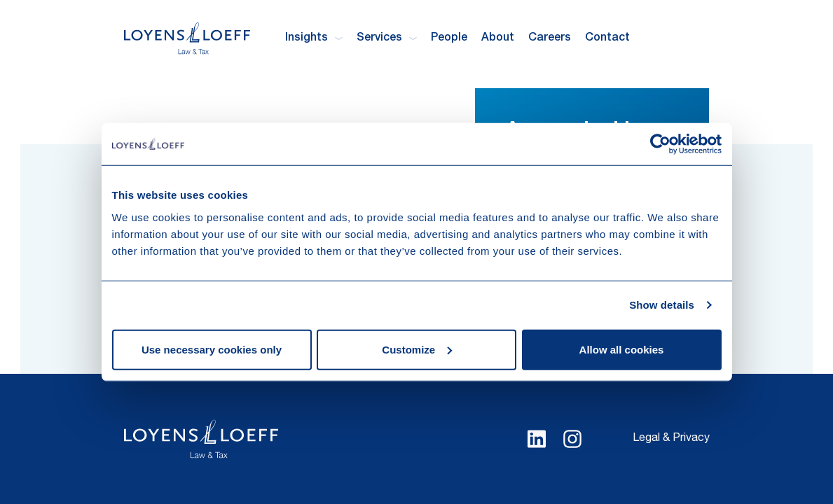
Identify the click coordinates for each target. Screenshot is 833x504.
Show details (662, 305)
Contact (607, 38)
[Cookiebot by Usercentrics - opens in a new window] (660, 144)
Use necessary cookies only (212, 349)
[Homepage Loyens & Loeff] (187, 38)
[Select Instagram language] (572, 439)
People (449, 38)
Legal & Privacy (671, 439)
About (498, 38)
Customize (417, 349)
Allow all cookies (622, 349)
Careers (550, 38)
